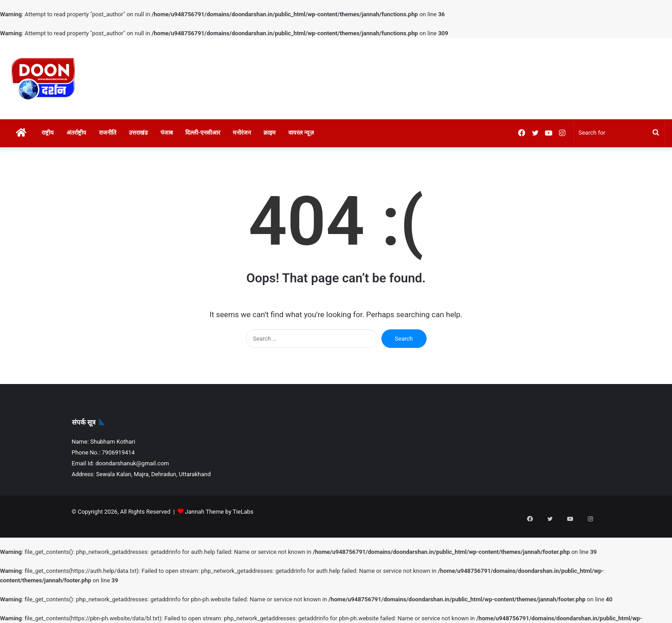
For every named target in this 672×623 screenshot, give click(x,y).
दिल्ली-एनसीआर (203, 133)
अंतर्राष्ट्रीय (76, 133)
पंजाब (167, 133)
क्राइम (270, 133)
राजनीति (108, 133)
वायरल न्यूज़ (301, 133)
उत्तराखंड (138, 133)
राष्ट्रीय (48, 133)
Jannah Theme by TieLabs (219, 512)
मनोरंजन (242, 133)
